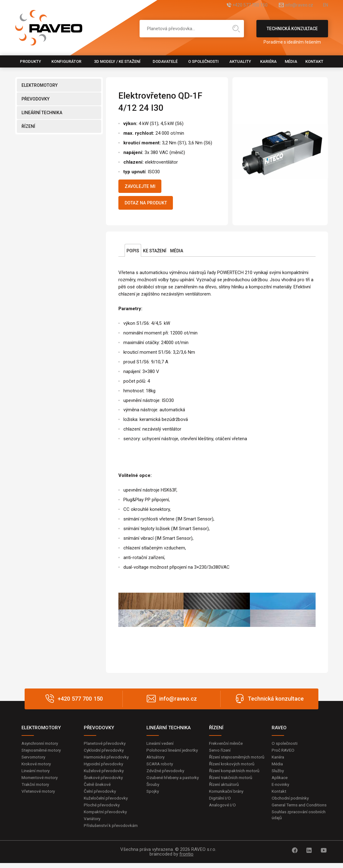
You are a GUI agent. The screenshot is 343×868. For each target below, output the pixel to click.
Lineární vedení (161, 746)
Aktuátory (156, 760)
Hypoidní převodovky (104, 767)
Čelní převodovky (100, 795)
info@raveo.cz (292, 5)
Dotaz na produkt (149, 205)
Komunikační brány (228, 801)
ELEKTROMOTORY (40, 85)
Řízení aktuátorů (225, 794)
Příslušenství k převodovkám (112, 830)
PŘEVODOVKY (36, 99)
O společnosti (203, 61)
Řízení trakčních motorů (232, 787)
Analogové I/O (223, 815)
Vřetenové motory (39, 795)
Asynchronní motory (41, 746)
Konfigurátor (66, 61)
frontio (186, 859)
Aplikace (280, 781)
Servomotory (34, 760)
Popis (133, 254)
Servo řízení (221, 753)
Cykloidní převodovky (104, 753)
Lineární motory (37, 774)
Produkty (31, 61)
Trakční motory (36, 788)
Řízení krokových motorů (233, 773)
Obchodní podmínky (291, 802)
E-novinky (281, 788)
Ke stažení (155, 254)
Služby (278, 774)
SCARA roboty (161, 767)
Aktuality (240, 61)
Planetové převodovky (106, 746)
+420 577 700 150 (236, 5)
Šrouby (153, 794)
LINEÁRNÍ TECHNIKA (42, 113)
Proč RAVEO (284, 753)
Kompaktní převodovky (106, 816)
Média (291, 61)
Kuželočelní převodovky (107, 802)
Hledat (236, 29)
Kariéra (268, 61)
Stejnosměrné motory (43, 753)
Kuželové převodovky (105, 774)
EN (325, 5)
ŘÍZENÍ (28, 126)
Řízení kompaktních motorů (236, 780)
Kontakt (314, 61)
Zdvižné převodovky (166, 774)
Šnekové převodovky (104, 781)
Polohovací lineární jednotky (174, 753)
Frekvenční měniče (227, 746)
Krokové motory (37, 767)
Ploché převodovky (102, 809)
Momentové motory (41, 781)
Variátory (93, 823)
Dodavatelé (165, 61)
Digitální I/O (220, 808)
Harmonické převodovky (107, 760)
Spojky (153, 801)
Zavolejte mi (143, 187)
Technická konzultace (292, 32)
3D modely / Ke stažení (117, 61)
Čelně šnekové (98, 788)
